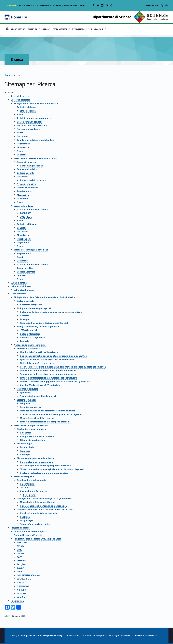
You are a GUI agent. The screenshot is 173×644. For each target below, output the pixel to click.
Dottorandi (23, 136)
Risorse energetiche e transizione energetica (43, 506)
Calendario (22, 199)
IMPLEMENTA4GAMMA (28, 575)
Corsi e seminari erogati (29, 122)
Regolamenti (24, 144)
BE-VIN (21, 546)
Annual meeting (25, 268)
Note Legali (114, 636)
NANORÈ (21, 583)
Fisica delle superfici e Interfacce (37, 363)
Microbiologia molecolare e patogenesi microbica (45, 466)
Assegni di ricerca (20, 96)
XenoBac (21, 597)
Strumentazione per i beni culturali (38, 396)
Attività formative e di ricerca (32, 209)
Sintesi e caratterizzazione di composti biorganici (46, 422)
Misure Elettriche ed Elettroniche (37, 418)
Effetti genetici (28, 330)
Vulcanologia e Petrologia (33, 491)
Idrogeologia (27, 520)
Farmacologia (27, 447)
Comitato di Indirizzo (28, 169)
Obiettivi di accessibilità (145, 636)
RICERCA (46, 29)
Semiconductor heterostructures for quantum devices (48, 370)
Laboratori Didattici (24, 290)
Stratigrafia (29, 495)
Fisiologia (25, 451)
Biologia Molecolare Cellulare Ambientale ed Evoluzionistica (44, 297)
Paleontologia (27, 484)
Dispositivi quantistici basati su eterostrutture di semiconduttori (53, 356)
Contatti (82, 6)
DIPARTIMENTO (19, 29)
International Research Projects (30, 531)
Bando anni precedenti (32, 166)
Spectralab (26, 392)
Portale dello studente (41, 6)
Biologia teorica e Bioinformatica (37, 436)
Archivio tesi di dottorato (33, 180)
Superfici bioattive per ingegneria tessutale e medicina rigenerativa (55, 381)
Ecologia (24, 319)
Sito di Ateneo (24, 6)
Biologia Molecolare (30, 334)
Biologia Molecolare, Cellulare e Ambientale (36, 103)
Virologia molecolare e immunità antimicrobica (44, 473)
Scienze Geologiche (24, 477)
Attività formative (26, 184)
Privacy (104, 636)
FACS (20, 557)
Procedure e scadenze (28, 129)
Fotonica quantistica (31, 407)
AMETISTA (22, 542)
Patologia (25, 455)
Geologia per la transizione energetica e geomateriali (45, 498)
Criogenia (25, 403)
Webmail (68, 6)
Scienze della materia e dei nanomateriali (35, 158)
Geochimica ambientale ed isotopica (39, 513)
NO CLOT (21, 590)
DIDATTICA (34, 29)
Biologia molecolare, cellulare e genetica (38, 326)
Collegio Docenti (25, 173)
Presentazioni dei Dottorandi (32, 125)
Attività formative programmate (34, 118)
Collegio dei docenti (27, 107)
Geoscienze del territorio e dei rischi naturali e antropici (46, 509)
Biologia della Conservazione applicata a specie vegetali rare (51, 312)
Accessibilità (127, 636)
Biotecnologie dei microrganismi (37, 462)
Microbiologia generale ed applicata (35, 458)
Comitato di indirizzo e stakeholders (35, 140)
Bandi (20, 114)
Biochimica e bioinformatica (31, 429)
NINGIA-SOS (23, 586)
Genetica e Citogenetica (33, 337)
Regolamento (24, 191)
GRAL (20, 572)
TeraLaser (22, 594)
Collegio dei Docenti (27, 224)
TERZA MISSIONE (61, 29)
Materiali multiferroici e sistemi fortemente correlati (47, 411)
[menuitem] (7, 29)
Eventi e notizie (19, 283)
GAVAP (20, 568)
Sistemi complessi (26, 400)
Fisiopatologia (24, 444)
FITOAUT (21, 561)
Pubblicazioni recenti (28, 188)
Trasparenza (10, 6)
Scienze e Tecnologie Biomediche (31, 250)
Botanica (25, 316)
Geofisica (25, 517)
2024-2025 (26, 213)
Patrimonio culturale (28, 389)
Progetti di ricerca (20, 528)
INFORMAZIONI (98, 29)
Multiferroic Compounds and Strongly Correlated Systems (53, 414)
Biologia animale (26, 301)
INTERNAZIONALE (80, 29)
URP (75, 6)
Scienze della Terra (24, 206)
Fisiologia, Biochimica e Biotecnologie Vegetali (44, 323)
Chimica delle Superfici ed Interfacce (39, 352)
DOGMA (21, 553)
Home (7, 29)
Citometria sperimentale (33, 440)
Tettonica (25, 487)
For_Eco (21, 564)
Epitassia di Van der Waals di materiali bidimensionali (48, 359)
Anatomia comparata (31, 305)
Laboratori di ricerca (21, 286)
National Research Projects (28, 535)
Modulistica (23, 147)
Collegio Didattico (26, 272)
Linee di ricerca (28, 111)
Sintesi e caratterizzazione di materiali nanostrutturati (48, 378)
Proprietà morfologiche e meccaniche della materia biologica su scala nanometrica (63, 367)
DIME (20, 550)
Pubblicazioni (24, 239)
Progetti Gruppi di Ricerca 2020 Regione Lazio (37, 539)
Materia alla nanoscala (29, 348)
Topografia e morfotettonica (35, 524)
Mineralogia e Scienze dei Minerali (38, 502)
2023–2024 (26, 217)
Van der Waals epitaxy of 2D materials (40, 385)
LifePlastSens (24, 579)
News (20, 151)
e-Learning (58, 6)
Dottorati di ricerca (21, 100)
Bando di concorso (26, 162)
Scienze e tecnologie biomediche (31, 425)
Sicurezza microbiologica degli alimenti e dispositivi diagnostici (53, 469)
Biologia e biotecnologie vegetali (34, 308)
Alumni (20, 133)
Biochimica (26, 433)
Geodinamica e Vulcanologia (31, 480)
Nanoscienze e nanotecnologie (30, 345)
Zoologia (25, 341)
